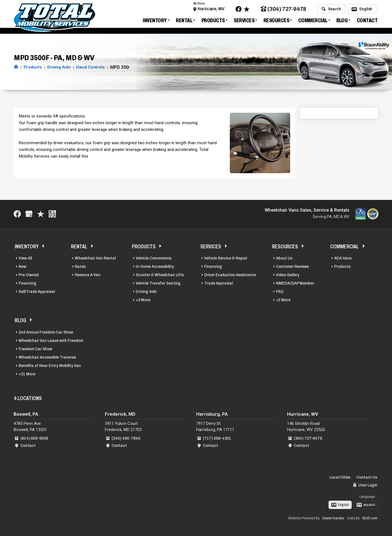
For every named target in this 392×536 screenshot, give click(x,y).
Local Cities (340, 477)
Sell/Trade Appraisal (37, 292)
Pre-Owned (29, 275)
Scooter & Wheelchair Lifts (160, 275)
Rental (184, 21)
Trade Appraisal (219, 283)
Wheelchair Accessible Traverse (47, 357)
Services (244, 21)
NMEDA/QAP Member (295, 283)
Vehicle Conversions (154, 258)
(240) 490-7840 (126, 438)
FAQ (280, 292)
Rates (80, 266)
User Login (365, 485)
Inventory (155, 21)
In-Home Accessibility (155, 266)
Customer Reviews (292, 266)
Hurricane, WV (211, 9)
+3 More (143, 300)
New (23, 266)
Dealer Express (333, 518)
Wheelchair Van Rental (95, 258)
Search (331, 9)
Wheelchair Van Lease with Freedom (51, 341)
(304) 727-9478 (283, 9)
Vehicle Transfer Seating (158, 283)
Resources (276, 21)
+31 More (27, 374)
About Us (284, 258)
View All (25, 258)
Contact (367, 21)
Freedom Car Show (35, 349)
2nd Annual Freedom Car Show (46, 332)
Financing (28, 283)
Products (213, 21)
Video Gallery (288, 275)
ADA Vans (343, 258)
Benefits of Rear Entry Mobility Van (50, 366)
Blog (342, 21)
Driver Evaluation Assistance (230, 275)
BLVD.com (370, 518)
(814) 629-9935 (34, 438)
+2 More (283, 300)
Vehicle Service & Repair (226, 258)
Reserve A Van (88, 275)
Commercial (313, 21)
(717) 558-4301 (217, 438)
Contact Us (367, 477)
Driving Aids (146, 292)
